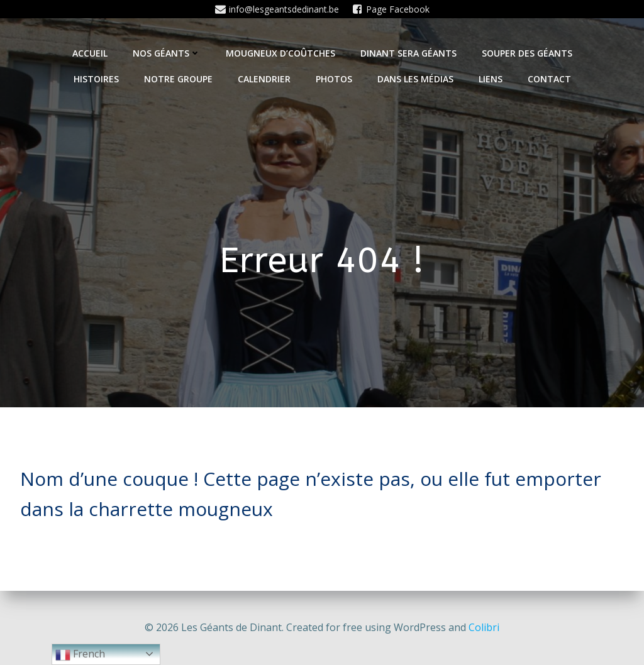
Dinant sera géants (408, 53)
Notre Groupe (178, 79)
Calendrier (264, 79)
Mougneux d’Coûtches (280, 53)
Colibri (484, 627)
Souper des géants (527, 53)
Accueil (90, 53)
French (80, 655)
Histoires (96, 79)
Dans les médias (415, 79)
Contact (549, 79)
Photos (334, 79)
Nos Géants (167, 53)
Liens (491, 79)
